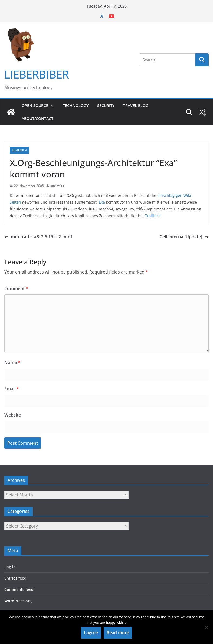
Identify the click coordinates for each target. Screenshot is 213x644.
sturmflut (57, 186)
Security (106, 105)
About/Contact (37, 118)
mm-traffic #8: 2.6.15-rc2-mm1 (39, 237)
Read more (118, 633)
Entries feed (15, 578)
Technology (76, 105)
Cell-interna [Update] (184, 237)
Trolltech (153, 216)
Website (13, 415)
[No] (206, 627)
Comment (16, 288)
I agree (91, 633)
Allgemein (19, 150)
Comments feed (19, 589)
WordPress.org (18, 601)
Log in (10, 567)
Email (12, 389)
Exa (102, 202)
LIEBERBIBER (37, 74)
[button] (51, 106)
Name (12, 362)
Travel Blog (136, 105)
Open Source (35, 105)
